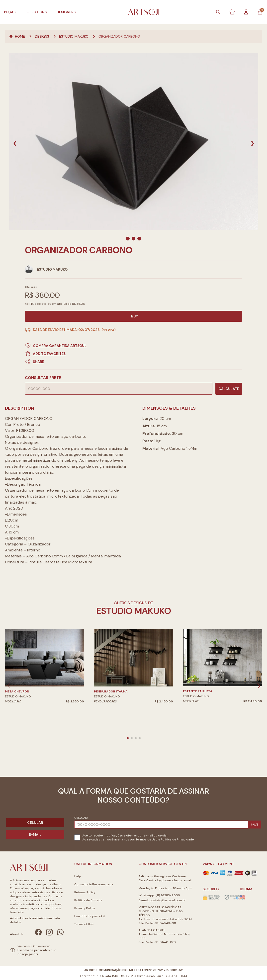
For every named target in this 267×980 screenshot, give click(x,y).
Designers (66, 12)
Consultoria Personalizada (94, 884)
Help (78, 876)
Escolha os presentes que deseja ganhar (37, 952)
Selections (36, 12)
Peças (10, 12)
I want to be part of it (90, 916)
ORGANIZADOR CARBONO (119, 36)
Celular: (81, 818)
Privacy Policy (85, 908)
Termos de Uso (147, 839)
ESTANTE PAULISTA (198, 691)
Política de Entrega (88, 900)
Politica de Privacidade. (178, 839)
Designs (42, 36)
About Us (17, 934)
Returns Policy (85, 892)
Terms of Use (84, 924)
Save (255, 825)
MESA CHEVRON (17, 691)
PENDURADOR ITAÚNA (111, 691)
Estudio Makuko (74, 36)
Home (17, 36)
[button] (133, 362)
